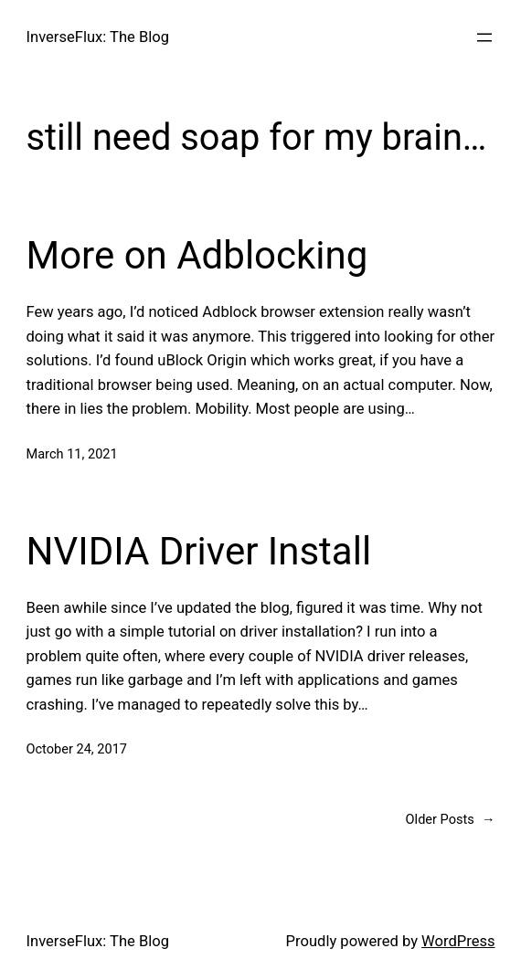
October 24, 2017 (77, 749)
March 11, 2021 (72, 454)
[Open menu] (484, 37)
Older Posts (451, 820)
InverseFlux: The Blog (98, 37)
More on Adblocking (197, 255)
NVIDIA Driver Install (199, 551)
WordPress (458, 941)
